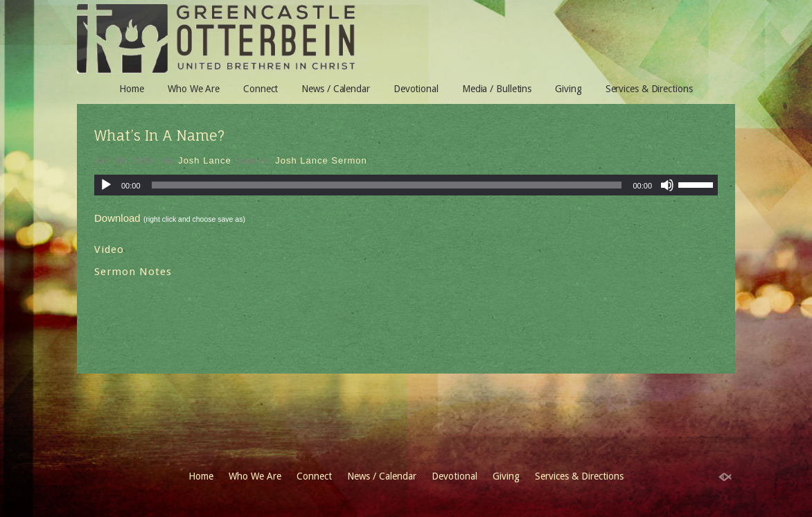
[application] (406, 185)
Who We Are (194, 89)
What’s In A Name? (159, 135)
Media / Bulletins (497, 89)
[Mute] (667, 185)
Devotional (416, 89)
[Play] (106, 185)
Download (117, 218)
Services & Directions (649, 89)
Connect (261, 89)
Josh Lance (205, 160)
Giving (568, 89)
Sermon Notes (133, 272)
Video (109, 249)
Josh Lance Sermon (321, 160)
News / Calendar (336, 89)
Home (132, 89)
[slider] (698, 184)
